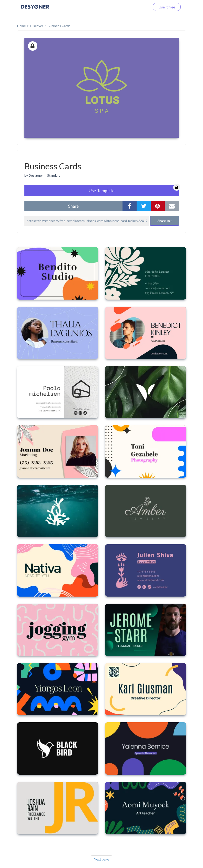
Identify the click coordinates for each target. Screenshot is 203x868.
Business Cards (59, 26)
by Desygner (34, 175)
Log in (139, 7)
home (21, 26)
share (73, 206)
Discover (37, 26)
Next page (101, 859)
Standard (54, 175)
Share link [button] (165, 221)
